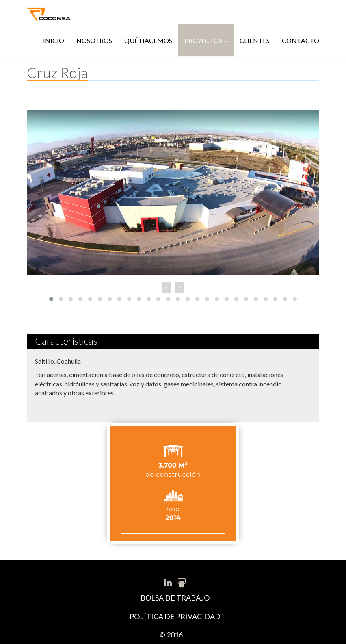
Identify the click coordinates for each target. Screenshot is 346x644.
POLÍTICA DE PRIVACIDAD (175, 616)
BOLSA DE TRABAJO (175, 598)
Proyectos (206, 40)
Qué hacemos (148, 40)
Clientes (255, 40)
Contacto (301, 40)
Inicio (54, 40)
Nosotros (94, 40)
